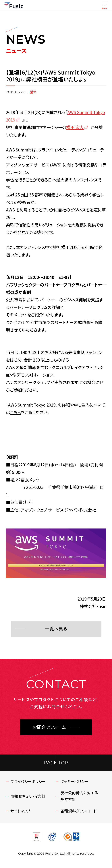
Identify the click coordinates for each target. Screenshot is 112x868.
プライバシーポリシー (28, 781)
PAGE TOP (56, 763)
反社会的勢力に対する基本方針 (79, 796)
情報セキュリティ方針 (28, 796)
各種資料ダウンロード (79, 811)
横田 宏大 (75, 127)
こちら (15, 412)
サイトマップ (20, 811)
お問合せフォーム (49, 727)
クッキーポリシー (74, 781)
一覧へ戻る (56, 629)
